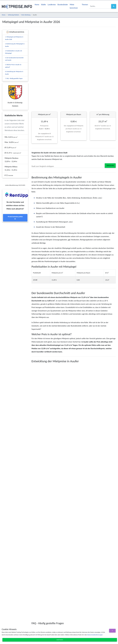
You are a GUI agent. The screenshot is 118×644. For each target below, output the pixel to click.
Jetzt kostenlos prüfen (15, 218)
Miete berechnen (74, 6)
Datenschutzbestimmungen (95, 635)
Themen (85, 5)
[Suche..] (100, 6)
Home (37, 5)
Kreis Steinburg (26, 15)
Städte (43, 5)
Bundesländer (63, 5)
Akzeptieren (60, 640)
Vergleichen (110, 166)
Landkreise (52, 5)
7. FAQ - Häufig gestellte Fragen (14, 78)
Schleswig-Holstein (13, 15)
